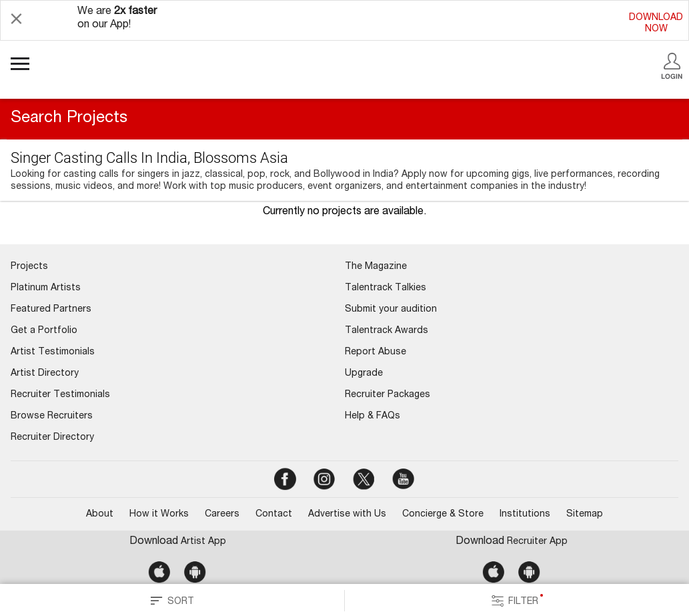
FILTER (517, 601)
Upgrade (364, 374)
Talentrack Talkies (386, 288)
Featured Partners (51, 310)
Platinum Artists (46, 288)
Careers (222, 515)
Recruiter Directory (52, 438)
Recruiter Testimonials (60, 395)
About (100, 515)
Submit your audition (391, 310)
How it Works (159, 515)
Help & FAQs (373, 416)
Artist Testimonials (53, 352)
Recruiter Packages (388, 395)
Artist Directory (45, 374)
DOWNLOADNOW (656, 24)
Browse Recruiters (52, 416)
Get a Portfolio (44, 331)
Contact (274, 515)
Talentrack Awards (387, 331)
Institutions (525, 515)
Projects (29, 267)
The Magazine (376, 267)
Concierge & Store (443, 515)
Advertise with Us (347, 515)
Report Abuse (376, 352)
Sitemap (585, 515)
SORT (172, 601)
